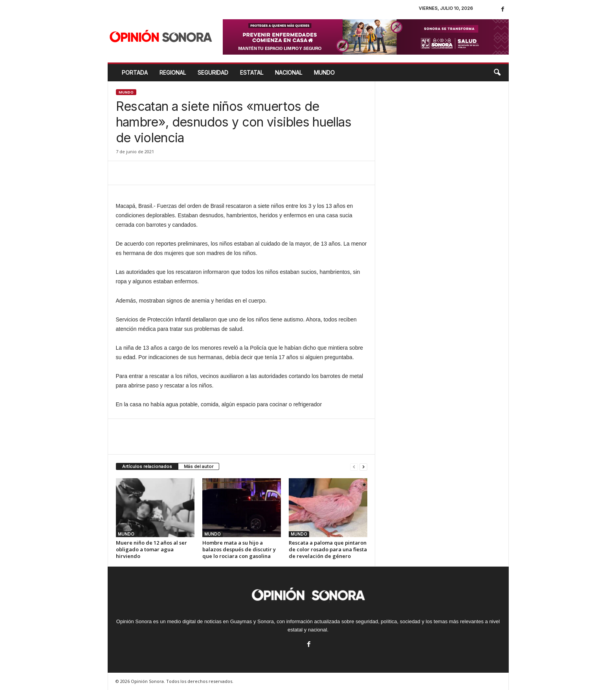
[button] (497, 73)
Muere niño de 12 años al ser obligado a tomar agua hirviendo (151, 549)
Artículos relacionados (147, 466)
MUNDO (324, 72)
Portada (135, 72)
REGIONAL (173, 72)
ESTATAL (252, 72)
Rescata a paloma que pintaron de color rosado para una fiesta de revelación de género (328, 549)
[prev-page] (354, 467)
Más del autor (199, 466)
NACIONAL (289, 72)
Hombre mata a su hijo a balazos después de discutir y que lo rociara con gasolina (239, 549)
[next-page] (363, 467)
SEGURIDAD (213, 72)
